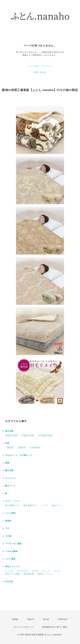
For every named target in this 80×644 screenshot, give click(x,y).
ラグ (7, 528)
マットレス (10, 478)
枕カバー (56, 505)
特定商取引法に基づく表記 (55, 627)
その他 (8, 536)
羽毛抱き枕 (29, 574)
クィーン (46, 571)
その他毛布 (35, 448)
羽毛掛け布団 (11, 435)
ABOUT (31, 619)
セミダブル (22, 571)
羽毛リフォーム (12, 567)
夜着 (7, 463)
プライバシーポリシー (23, 627)
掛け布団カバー (12, 505)
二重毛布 (21, 448)
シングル (9, 571)
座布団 (8, 521)
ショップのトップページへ (40, 66)
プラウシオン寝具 (13, 544)
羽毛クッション (45, 574)
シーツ (45, 505)
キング (57, 571)
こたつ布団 (10, 513)
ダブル (35, 571)
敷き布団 (9, 470)
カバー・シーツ (12, 501)
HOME (15, 619)
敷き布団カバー (31, 505)
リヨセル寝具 (11, 551)
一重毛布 (9, 448)
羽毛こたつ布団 (12, 574)
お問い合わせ (40, 72)
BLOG (46, 619)
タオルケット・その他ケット (19, 455)
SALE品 (9, 581)
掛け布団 (9, 431)
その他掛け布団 (45, 435)
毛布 (7, 443)
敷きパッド (10, 486)
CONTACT (63, 619)
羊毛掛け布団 (28, 435)
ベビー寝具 (10, 559)
